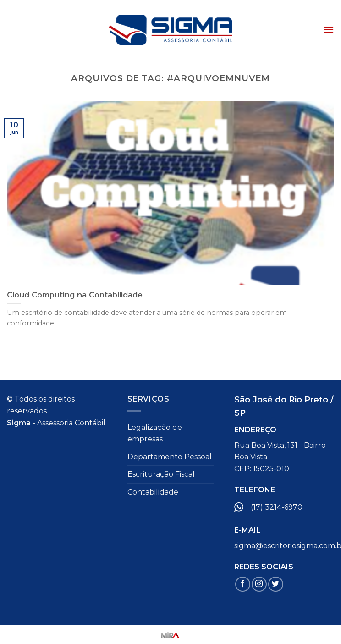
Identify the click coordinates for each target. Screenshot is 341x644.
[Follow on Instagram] (259, 584)
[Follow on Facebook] (243, 584)
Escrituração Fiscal (161, 474)
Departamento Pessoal (170, 457)
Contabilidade (153, 492)
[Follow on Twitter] (276, 584)
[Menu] (329, 30)
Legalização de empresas (155, 433)
